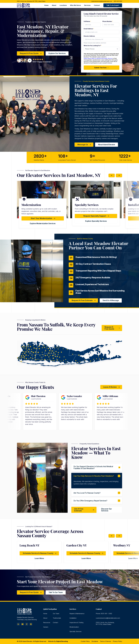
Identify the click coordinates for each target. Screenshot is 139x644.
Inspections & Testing (76, 623)
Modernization (74, 627)
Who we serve (75, 5)
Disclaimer (95, 641)
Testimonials (57, 618)
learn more (39, 558)
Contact (97, 5)
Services (87, 5)
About (54, 5)
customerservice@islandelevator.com (102, 1)
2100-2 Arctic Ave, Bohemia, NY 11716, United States (31, 1)
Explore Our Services (57, 53)
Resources (47, 623)
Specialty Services (75, 631)
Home (46, 5)
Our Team (56, 614)
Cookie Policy (85, 641)
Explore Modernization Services (96, 223)
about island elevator (107, 145)
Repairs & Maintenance (77, 614)
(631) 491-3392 (118, 1)
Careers (46, 627)
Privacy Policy (117, 641)
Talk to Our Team (56, 592)
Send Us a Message (111, 300)
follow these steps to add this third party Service (98, 58)
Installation (73, 618)
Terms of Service (105, 641)
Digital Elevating (62, 641)
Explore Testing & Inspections (43, 223)
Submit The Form (102, 68)
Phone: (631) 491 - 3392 (104, 614)
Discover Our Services (106, 510)
